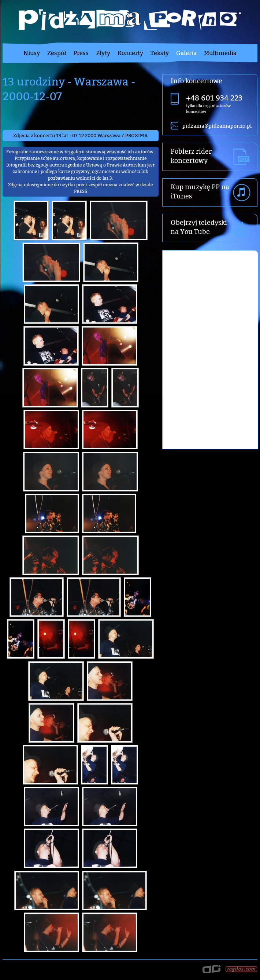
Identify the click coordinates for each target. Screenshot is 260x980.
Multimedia (220, 53)
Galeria (186, 53)
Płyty (103, 53)
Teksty (160, 53)
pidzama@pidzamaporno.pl (217, 126)
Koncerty (130, 53)
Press (81, 53)
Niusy (32, 53)
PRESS (81, 191)
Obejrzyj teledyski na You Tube (199, 227)
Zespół (57, 53)
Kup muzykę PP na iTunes (200, 191)
